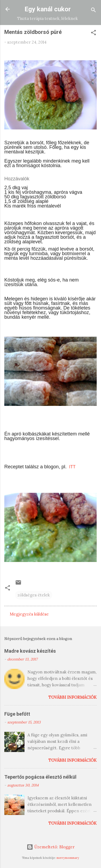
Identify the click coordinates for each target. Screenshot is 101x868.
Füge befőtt (17, 714)
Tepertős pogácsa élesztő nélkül (40, 777)
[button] (93, 34)
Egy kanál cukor (48, 9)
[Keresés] (93, 11)
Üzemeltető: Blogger (51, 847)
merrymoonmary (68, 858)
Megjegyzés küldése (29, 614)
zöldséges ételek (34, 595)
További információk (73, 697)
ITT (72, 467)
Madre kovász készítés (30, 651)
